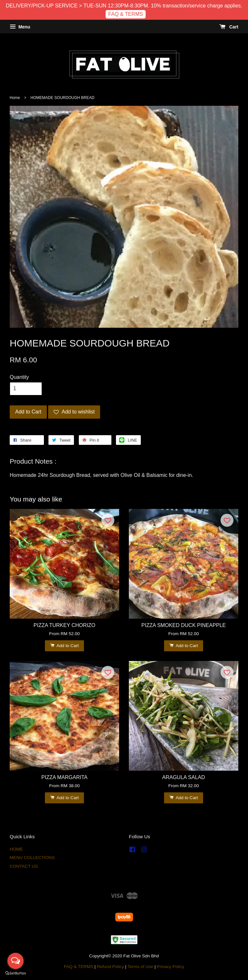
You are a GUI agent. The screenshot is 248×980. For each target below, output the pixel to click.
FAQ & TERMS (125, 14)
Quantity (19, 377)
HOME (16, 849)
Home (15, 98)
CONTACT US (24, 866)
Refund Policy (110, 967)
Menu (20, 27)
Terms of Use (140, 967)
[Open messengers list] (15, 961)
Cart (229, 27)
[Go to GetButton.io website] (15, 973)
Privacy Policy (171, 967)
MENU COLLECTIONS (32, 858)
